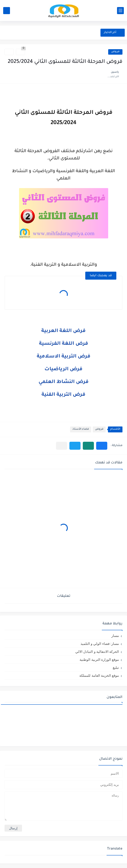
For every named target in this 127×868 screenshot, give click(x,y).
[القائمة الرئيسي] (120, 11)
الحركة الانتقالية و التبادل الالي (97, 652)
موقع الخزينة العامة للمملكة (99, 675)
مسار (115, 636)
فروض (115, 52)
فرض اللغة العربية (63, 331)
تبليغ (116, 668)
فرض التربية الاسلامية (64, 357)
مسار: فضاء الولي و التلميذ (100, 644)
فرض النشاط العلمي (64, 382)
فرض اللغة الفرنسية (64, 344)
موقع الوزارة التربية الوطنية (99, 660)
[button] (102, 446)
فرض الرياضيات (63, 370)
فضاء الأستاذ (81, 429)
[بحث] (7, 11)
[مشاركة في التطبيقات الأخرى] (62, 446)
